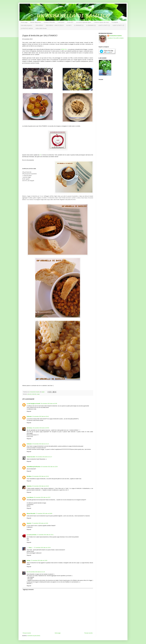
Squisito (29, 523)
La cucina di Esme (32, 535)
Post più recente (27, 633)
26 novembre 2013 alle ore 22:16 (40, 476)
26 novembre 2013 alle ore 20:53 (41, 428)
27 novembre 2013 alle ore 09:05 (44, 514)
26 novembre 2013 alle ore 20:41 (41, 416)
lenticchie (34, 394)
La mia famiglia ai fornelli (33, 404)
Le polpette (115, 22)
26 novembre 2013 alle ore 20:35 (49, 404)
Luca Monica (30, 497)
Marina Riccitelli (31, 514)
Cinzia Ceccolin (31, 457)
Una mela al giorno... (27, 25)
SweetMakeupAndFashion (34, 467)
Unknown (29, 416)
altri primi (30, 394)
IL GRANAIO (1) (79, 25)
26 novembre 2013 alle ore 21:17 (44, 457)
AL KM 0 (69, 25)
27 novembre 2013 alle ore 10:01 (40, 523)
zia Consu (29, 428)
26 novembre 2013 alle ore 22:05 (49, 467)
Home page (24, 22)
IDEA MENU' (39, 25)
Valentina (29, 486)
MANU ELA (64, 49)
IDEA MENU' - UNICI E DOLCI (55, 25)
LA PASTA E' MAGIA (27, 28)
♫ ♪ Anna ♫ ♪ (30, 548)
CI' (40, 155)
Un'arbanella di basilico (116, 36)
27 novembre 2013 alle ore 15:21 (45, 535)
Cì (27, 572)
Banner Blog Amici (36, 22)
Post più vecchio (89, 633)
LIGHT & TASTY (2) (118, 25)
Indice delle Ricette (41, 28)
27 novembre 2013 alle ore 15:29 (42, 548)
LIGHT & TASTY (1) (104, 25)
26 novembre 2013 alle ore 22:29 (40, 486)
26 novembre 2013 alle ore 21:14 (41, 444)
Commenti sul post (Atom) (34, 636)
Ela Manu (29, 476)
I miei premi (61, 22)
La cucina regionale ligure (84, 22)
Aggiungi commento (28, 590)
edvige (28, 561)
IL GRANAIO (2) (91, 25)
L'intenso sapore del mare (101, 22)
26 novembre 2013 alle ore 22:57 (42, 497)
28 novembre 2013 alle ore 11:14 (37, 572)
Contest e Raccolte (49, 22)
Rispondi (29, 411)
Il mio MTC (70, 22)
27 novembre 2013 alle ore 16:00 (39, 561)
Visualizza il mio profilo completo (116, 38)
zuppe (38, 394)
